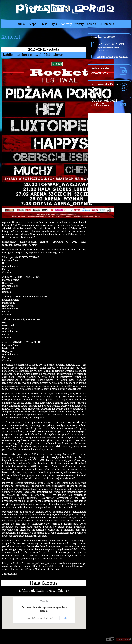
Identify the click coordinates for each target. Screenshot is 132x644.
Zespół (33, 24)
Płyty (54, 24)
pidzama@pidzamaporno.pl (112, 57)
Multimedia (107, 24)
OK (65, 618)
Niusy (22, 24)
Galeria (91, 24)
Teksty (79, 24)
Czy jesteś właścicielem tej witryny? (37, 618)
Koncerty (66, 24)
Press (44, 24)
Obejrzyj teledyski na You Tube (104, 103)
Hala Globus (44, 583)
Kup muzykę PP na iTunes (105, 86)
